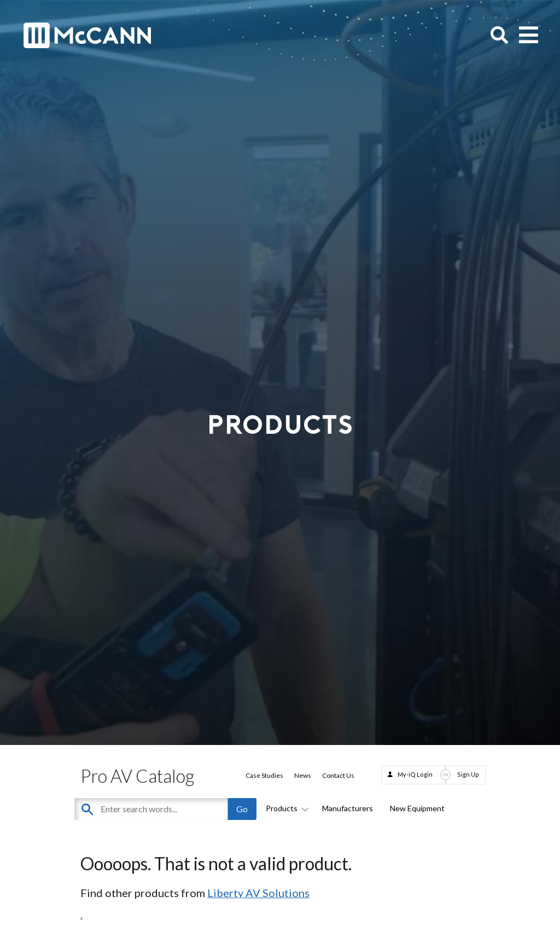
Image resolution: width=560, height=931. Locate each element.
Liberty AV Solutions (258, 893)
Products (285, 808)
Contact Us (338, 775)
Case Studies (264, 775)
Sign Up (468, 774)
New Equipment (417, 808)
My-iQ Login (415, 774)
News (303, 775)
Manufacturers (348, 808)
